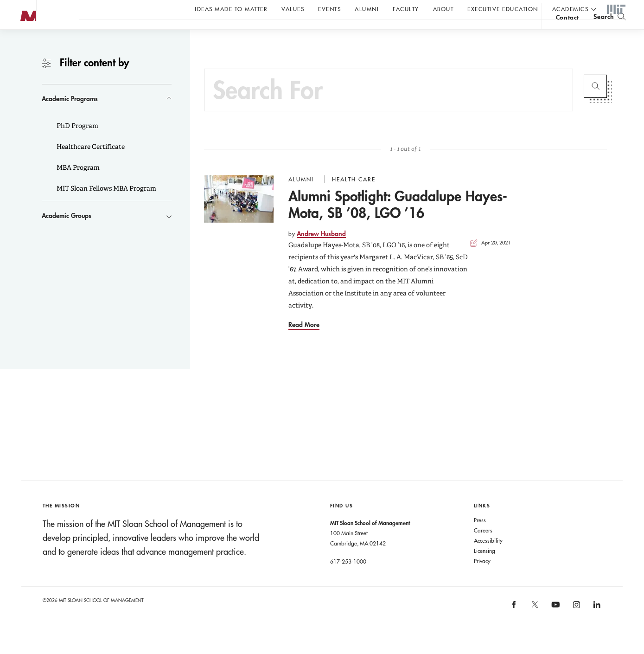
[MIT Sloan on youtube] (554, 628)
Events (329, 9)
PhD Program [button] (77, 144)
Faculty (406, 9)
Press (480, 539)
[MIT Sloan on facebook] (515, 626)
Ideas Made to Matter (231, 9)
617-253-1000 (348, 580)
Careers (483, 549)
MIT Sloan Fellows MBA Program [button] (106, 207)
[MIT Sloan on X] (534, 626)
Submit (595, 105)
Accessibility (488, 559)
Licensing (485, 569)
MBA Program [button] (77, 186)
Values (293, 9)
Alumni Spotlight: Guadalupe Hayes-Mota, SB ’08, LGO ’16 (398, 223)
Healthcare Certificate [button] (90, 165)
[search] (609, 33)
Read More (304, 343)
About (443, 9)
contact (567, 34)
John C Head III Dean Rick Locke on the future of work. (257, 33)
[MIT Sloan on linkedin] (596, 626)
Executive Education (503, 9)
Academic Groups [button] (67, 234)
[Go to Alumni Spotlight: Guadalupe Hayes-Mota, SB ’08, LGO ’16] (239, 218)
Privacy (482, 579)
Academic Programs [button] (70, 117)
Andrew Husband (321, 252)
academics (571, 9)
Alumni (367, 9)
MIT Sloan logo (24, 46)
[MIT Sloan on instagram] (576, 626)
